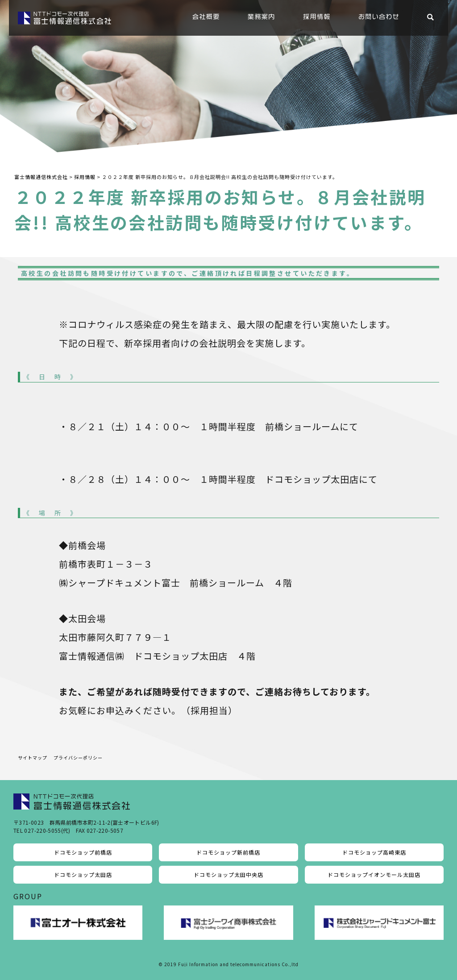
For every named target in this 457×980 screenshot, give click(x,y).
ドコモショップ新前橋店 (228, 852)
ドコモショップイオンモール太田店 (374, 874)
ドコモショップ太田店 (83, 874)
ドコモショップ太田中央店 (228, 874)
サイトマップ (33, 758)
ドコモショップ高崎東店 (374, 852)
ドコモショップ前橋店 (83, 852)
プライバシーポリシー (78, 758)
